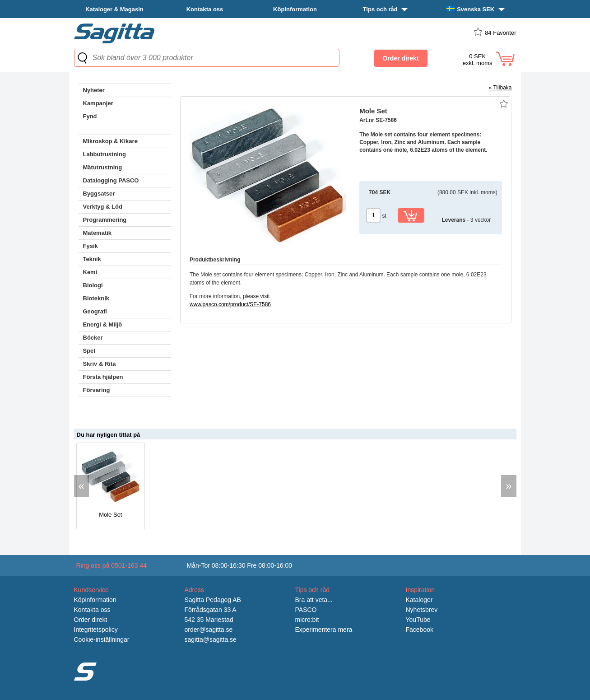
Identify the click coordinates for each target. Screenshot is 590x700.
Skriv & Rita (100, 364)
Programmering (105, 220)
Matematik (98, 233)
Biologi (93, 285)
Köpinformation (295, 9)
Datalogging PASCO (111, 180)
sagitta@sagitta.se (211, 639)
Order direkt (91, 620)
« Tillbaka (500, 88)
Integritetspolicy (96, 630)
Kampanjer (98, 103)
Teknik (92, 259)
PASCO (306, 610)
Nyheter (94, 90)
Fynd (90, 116)
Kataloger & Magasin (114, 9)
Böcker (93, 338)
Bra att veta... (314, 600)
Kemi (90, 272)
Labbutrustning (105, 154)
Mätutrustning (103, 167)
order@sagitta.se (209, 630)
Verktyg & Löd (103, 207)
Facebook (420, 630)
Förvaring (97, 390)
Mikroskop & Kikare (110, 141)
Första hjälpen (103, 377)
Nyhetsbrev (422, 610)
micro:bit (307, 620)
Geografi (95, 311)
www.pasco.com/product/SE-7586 (230, 304)
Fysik (91, 246)
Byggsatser (99, 194)
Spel (89, 351)
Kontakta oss (205, 9)
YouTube (418, 620)
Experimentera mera (324, 630)
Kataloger (419, 600)
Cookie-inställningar (102, 639)
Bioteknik (96, 298)
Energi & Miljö (103, 324)
